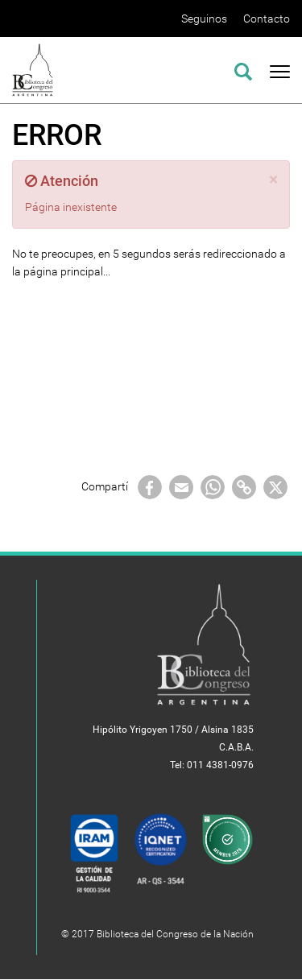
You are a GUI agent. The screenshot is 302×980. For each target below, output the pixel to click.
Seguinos (204, 19)
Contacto (267, 19)
